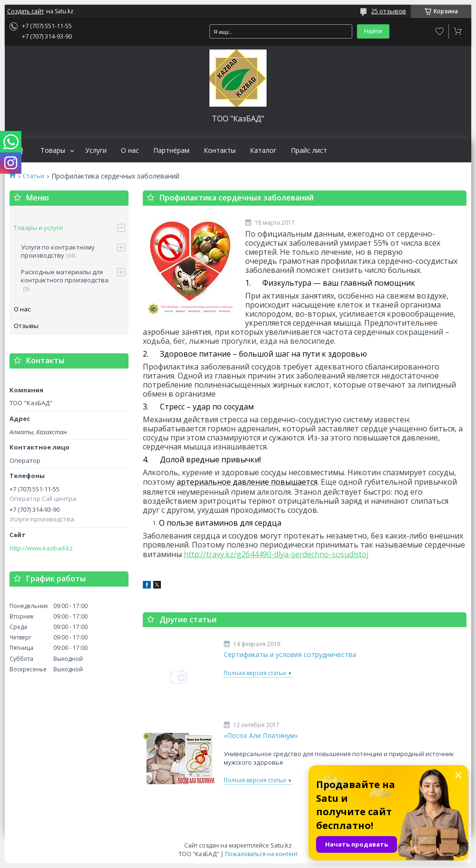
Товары (53, 150)
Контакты (220, 150)
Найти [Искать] (373, 31)
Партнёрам (171, 150)
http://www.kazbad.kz (41, 548)
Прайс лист (309, 150)
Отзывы (26, 326)
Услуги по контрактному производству (58, 251)
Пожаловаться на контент (262, 854)
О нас (130, 150)
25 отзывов (389, 11)
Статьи (33, 176)
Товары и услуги (38, 228)
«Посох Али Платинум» (261, 736)
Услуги (96, 150)
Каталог (263, 150)
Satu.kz (281, 845)
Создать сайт (25, 11)
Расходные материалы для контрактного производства (65, 276)
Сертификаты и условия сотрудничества (290, 655)
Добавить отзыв (440, 31)
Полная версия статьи (255, 673)
